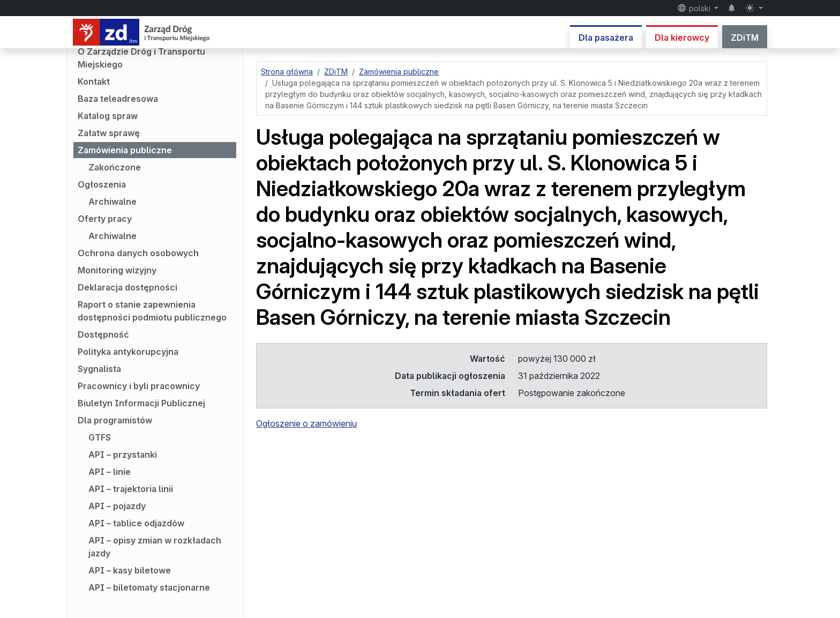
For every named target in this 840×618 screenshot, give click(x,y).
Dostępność (103, 334)
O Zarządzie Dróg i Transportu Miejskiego (141, 58)
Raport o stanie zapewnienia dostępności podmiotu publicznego (152, 311)
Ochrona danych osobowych (138, 253)
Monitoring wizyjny (117, 270)
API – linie (110, 472)
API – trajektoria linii (131, 489)
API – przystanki (123, 455)
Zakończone (115, 167)
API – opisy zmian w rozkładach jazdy (155, 547)
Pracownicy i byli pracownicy (139, 386)
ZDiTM (745, 38)
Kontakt (94, 81)
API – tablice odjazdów (136, 523)
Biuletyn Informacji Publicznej (141, 403)
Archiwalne (112, 202)
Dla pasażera (606, 38)
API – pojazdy (117, 506)
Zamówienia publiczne (125, 150)
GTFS (100, 437)
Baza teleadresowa (118, 99)
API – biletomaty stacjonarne (149, 587)
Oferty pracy (105, 219)
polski (695, 8)
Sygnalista (99, 369)
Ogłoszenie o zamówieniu (306, 423)
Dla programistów (115, 420)
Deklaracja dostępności (127, 287)
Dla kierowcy (682, 38)
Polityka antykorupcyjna (128, 352)
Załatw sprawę (109, 133)
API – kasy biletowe (130, 570)
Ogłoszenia (102, 184)
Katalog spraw (108, 116)
